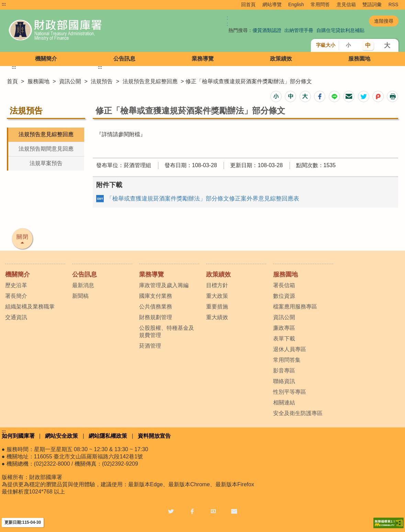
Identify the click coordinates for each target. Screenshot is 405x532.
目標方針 (217, 285)
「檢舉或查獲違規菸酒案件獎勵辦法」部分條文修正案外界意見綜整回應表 (203, 199)
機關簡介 (46, 59)
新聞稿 (80, 296)
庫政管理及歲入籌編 (164, 285)
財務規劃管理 (156, 317)
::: (4, 4)
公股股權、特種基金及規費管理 (167, 332)
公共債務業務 (156, 307)
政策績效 (281, 59)
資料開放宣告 (154, 436)
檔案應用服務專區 (295, 307)
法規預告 (102, 81)
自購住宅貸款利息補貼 (340, 30)
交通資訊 (16, 317)
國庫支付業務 (156, 296)
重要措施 (217, 307)
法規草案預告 (46, 163)
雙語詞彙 (372, 4)
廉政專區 (284, 328)
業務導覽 (203, 59)
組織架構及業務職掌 (30, 307)
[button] (276, 96)
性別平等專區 (290, 392)
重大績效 (217, 317)
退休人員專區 (290, 349)
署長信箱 (284, 285)
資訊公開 (70, 81)
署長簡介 (16, 296)
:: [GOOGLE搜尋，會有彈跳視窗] (227, 21)
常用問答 (320, 4)
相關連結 (284, 403)
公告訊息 (124, 59)
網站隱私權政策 (108, 436)
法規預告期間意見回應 (46, 149)
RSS (393, 4)
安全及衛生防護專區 (298, 413)
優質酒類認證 (267, 30)
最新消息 (83, 285)
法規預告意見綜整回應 (150, 81)
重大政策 (217, 296)
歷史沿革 (16, 285)
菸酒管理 (150, 346)
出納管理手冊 (299, 30)
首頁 (12, 81)
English (296, 4)
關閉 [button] (23, 237)
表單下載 (284, 339)
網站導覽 (272, 4)
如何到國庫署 (18, 436)
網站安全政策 (61, 436)
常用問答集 (287, 360)
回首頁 (248, 4)
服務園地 (359, 59)
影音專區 (284, 371)
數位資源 (284, 296)
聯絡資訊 (284, 381)
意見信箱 (346, 4)
